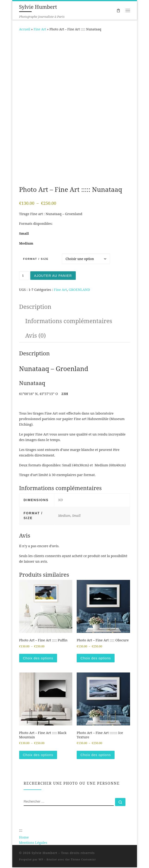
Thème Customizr (83, 860)
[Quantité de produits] (24, 276)
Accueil (25, 29)
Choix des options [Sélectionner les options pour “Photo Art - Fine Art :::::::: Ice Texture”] (96, 755)
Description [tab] (35, 307)
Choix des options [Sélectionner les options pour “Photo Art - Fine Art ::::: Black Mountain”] (38, 755)
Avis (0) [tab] (35, 335)
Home (24, 838)
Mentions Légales (33, 843)
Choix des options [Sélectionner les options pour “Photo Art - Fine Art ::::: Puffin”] (38, 658)
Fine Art (40, 29)
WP (41, 860)
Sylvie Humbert (45, 853)
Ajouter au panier (53, 276)
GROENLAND (79, 290)
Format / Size (36, 259)
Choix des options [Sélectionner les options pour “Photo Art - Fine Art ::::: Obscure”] (96, 658)
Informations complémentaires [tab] (69, 321)
